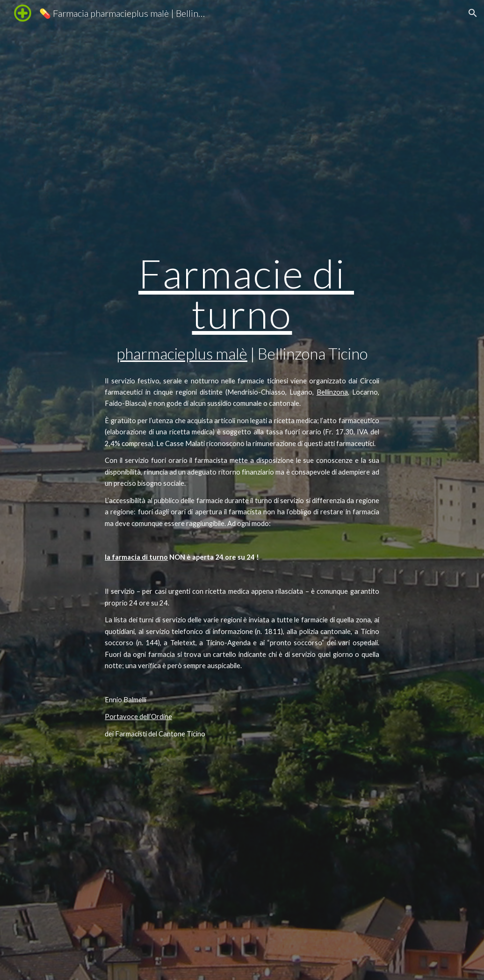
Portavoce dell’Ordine (138, 717)
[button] (473, 13)
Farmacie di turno (246, 293)
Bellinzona (332, 392)
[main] (242, 292)
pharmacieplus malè (182, 353)
